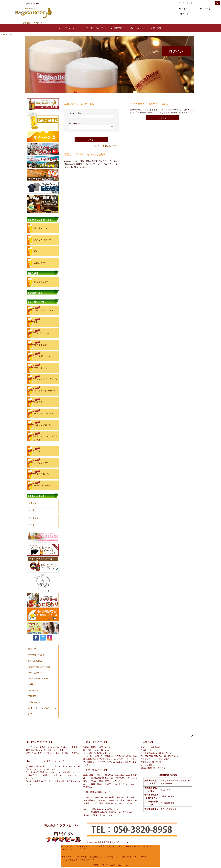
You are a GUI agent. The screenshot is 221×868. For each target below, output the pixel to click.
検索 (218, 3)
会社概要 (157, 28)
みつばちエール (42, 463)
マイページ (185, 9)
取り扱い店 (137, 28)
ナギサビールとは (93, 28)
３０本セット (35, 525)
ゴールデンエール (43, 356)
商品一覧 (32, 649)
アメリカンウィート (44, 240)
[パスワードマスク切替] (112, 127)
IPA (36, 251)
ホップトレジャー (43, 282)
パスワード (75, 123)
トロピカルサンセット (45, 391)
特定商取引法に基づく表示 (111, 846)
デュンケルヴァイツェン (46, 379)
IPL (36, 322)
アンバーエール (42, 333)
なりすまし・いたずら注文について (81, 860)
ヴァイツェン (40, 345)
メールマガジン (88, 846)
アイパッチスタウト (44, 310)
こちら (94, 750)
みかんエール (40, 263)
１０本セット (35, 510)
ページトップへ (192, 736)
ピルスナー (39, 402)
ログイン (147, 846)
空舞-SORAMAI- (42, 485)
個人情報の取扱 (133, 846)
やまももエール (42, 474)
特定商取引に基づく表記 (39, 667)
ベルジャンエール (43, 425)
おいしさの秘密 (35, 661)
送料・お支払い (35, 673)
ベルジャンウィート (44, 413)
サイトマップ (140, 857)
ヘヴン (37, 451)
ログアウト (206, 9)
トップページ (67, 28)
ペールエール (40, 228)
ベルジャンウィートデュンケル (46, 438)
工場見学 (117, 28)
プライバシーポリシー (38, 678)
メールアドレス (77, 113)
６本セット (34, 503)
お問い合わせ (34, 702)
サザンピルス (40, 368)
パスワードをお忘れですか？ (106, 146)
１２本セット (35, 518)
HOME (3, 34)
